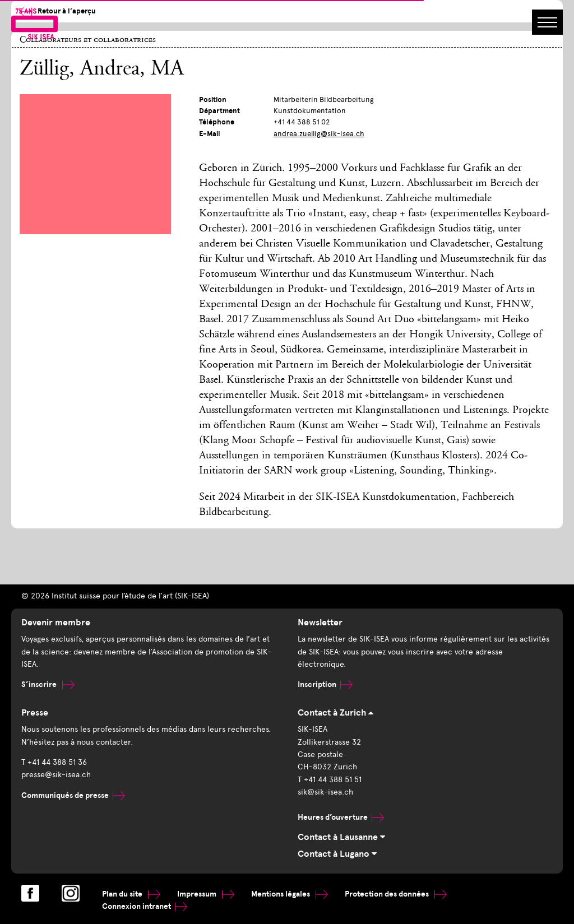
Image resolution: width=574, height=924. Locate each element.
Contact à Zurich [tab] (335, 713)
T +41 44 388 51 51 (330, 780)
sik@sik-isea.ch (325, 792)
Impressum (206, 894)
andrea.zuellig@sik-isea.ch (319, 134)
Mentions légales (290, 894)
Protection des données (396, 894)
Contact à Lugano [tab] (337, 854)
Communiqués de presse (73, 795)
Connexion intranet (145, 906)
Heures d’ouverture (341, 817)
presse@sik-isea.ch (56, 775)
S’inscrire (48, 684)
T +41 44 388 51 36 (54, 762)
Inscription (325, 684)
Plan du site (131, 894)
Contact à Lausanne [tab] (341, 837)
